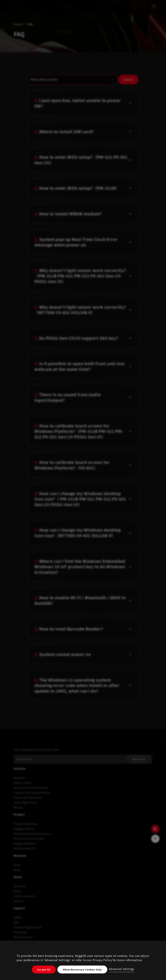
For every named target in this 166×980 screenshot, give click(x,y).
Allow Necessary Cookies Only (82, 969)
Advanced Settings (122, 969)
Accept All (44, 969)
